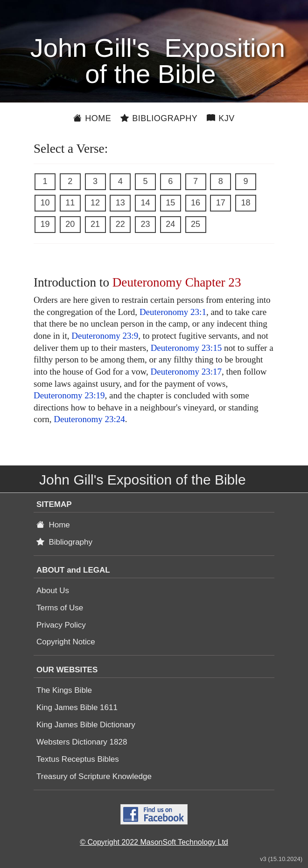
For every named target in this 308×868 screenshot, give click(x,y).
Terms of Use (60, 608)
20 (70, 224)
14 (145, 203)
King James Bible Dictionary (86, 725)
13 (120, 203)
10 (45, 203)
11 (70, 203)
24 (170, 224)
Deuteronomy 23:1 (173, 312)
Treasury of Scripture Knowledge (94, 776)
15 (170, 203)
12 (95, 203)
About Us (53, 591)
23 (145, 224)
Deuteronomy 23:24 (89, 419)
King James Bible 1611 (77, 707)
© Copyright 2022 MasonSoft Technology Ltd (154, 842)
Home (92, 118)
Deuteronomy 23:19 (69, 395)
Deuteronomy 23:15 (186, 348)
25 (196, 224)
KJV (221, 118)
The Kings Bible (64, 690)
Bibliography (159, 118)
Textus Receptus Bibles (78, 759)
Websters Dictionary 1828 (82, 742)
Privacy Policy (61, 625)
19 (45, 224)
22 (120, 224)
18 (245, 203)
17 (221, 203)
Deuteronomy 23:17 (186, 372)
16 (196, 203)
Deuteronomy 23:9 (105, 336)
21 (95, 224)
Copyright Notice (66, 642)
